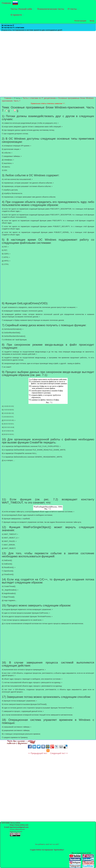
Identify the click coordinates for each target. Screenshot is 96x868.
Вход (92, 21)
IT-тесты (73, 9)
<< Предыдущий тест (38, 753)
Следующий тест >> (59, 753)
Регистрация (80, 21)
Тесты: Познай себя (22, 9)
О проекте (17, 15)
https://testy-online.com (19, 825)
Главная (6, 3)
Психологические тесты (51, 9)
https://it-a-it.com (16, 831)
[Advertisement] (48, 48)
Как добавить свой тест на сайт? (47, 844)
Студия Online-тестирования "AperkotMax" (47, 850)
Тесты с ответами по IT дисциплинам (39, 98)
